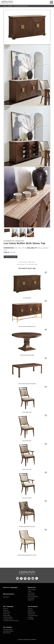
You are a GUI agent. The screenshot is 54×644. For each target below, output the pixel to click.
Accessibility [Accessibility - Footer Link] (31, 619)
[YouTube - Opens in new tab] (33, 578)
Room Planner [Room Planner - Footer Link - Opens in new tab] (31, 598)
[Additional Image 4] (27, 197)
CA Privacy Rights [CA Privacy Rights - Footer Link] (8, 617)
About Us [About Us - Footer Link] (5, 609)
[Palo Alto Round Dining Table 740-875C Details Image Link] (27, 353)
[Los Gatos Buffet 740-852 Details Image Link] (27, 296)
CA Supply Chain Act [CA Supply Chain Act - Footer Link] (8, 619)
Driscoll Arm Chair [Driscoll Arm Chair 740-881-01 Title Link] (27, 498)
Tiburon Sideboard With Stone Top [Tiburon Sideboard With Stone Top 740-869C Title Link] (27, 326)
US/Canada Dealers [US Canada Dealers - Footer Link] (8, 629)
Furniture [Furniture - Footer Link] (30, 609)
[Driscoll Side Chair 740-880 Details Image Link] (27, 410)
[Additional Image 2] (27, 75)
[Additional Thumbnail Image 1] (7, 230)
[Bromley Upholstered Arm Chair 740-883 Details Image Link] (27, 524)
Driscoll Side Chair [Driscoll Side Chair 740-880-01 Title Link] (27, 441)
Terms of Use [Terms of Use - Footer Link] (6, 614)
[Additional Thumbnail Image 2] (15, 232)
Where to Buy (32, 262)
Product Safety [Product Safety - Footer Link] (7, 615)
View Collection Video (32, 264)
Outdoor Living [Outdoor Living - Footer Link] (32, 612)
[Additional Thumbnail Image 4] (31, 232)
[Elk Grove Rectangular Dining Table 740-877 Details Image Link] (27, 382)
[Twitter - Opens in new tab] (37, 578)
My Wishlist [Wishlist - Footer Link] (31, 600)
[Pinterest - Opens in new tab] (25, 578)
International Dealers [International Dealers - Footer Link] (8, 631)
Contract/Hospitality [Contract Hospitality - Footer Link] (33, 596)
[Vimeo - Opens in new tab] (29, 578)
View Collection (21, 264)
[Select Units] (7, 597)
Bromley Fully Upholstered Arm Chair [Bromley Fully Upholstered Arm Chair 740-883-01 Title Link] (27, 555)
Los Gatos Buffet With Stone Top (21, 6)
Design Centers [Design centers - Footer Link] (32, 595)
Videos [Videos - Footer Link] (30, 591)
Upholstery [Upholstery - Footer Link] (31, 610)
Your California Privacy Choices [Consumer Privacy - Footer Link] (11, 621)
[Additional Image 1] (27, 27)
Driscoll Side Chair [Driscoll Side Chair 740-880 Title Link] (27, 412)
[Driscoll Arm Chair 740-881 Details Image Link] (27, 467)
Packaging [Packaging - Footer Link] (30, 617)
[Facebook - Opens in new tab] (21, 578)
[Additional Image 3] (27, 136)
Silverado (10, 6)
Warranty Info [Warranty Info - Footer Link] (31, 614)
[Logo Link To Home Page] (7, 3)
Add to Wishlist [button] (11, 257)
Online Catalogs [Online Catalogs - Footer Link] (32, 590)
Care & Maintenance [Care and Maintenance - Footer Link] (33, 615)
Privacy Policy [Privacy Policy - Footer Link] (7, 612)
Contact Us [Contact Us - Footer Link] (6, 610)
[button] (46, 273)
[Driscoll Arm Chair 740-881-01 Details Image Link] (27, 496)
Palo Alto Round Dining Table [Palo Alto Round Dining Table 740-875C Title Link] (27, 355)
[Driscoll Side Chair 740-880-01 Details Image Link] (27, 439)
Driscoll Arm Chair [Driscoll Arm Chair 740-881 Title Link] (27, 469)
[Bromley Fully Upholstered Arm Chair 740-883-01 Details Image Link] (27, 553)
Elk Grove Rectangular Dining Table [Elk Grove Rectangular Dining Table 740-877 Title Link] (27, 384)
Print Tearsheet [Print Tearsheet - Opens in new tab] (23, 262)
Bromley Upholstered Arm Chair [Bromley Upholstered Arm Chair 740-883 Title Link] (27, 526)
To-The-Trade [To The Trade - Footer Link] (31, 593)
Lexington (19, 241)
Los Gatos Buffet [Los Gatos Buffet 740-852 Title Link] (27, 298)
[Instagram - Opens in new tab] (17, 578)
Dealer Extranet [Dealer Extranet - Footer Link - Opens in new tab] (7, 633)
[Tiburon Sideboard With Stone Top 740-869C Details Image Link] (27, 324)
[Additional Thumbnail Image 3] (23, 232)
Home (5, 6)
